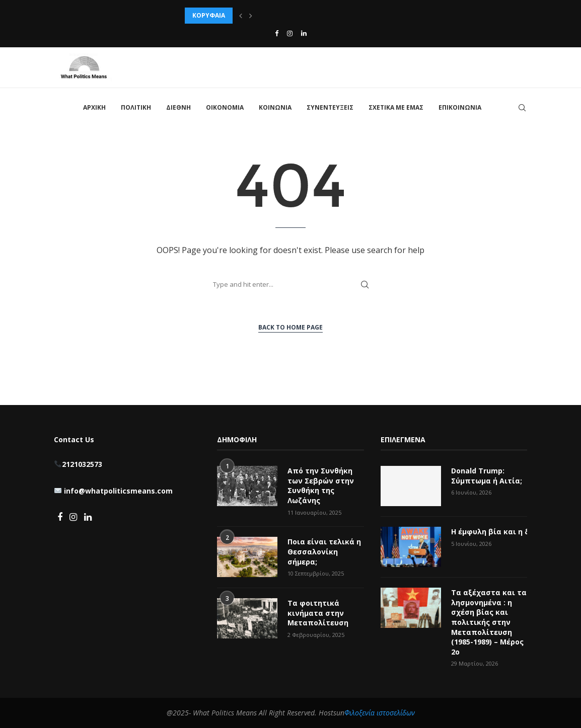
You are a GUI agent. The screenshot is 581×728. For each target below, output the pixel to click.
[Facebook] (277, 33)
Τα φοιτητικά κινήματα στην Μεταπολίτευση (319, 613)
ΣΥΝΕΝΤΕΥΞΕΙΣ (330, 107)
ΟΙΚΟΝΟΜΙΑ (225, 107)
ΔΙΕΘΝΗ (178, 107)
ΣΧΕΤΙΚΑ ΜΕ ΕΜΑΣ (396, 107)
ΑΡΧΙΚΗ (94, 107)
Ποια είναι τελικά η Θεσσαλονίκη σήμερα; (324, 551)
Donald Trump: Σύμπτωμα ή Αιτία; (487, 476)
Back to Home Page (290, 327)
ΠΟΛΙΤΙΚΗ (136, 107)
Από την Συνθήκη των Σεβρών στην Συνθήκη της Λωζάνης (321, 486)
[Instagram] (290, 33)
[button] (241, 16)
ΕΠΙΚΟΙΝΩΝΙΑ (460, 107)
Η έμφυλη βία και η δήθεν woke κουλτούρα (489, 532)
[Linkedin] (304, 33)
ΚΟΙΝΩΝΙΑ (275, 107)
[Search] (522, 108)
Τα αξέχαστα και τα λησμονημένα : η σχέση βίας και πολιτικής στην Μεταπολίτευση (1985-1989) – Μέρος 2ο (489, 622)
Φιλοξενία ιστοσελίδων (380, 713)
